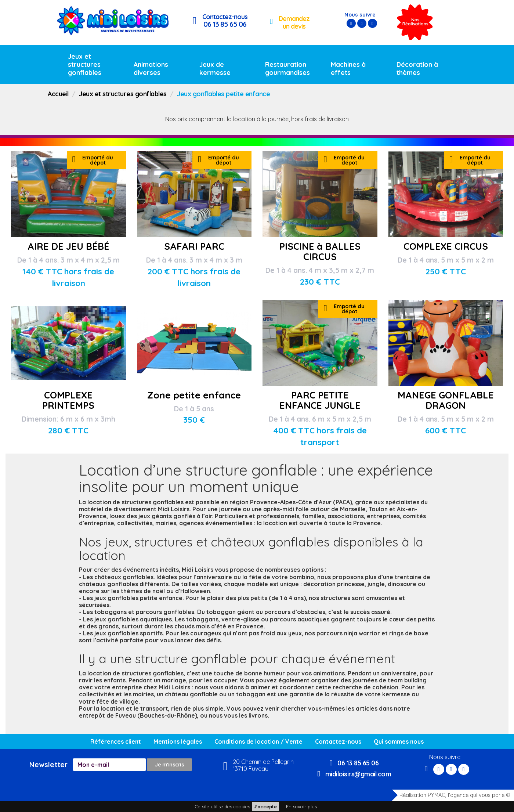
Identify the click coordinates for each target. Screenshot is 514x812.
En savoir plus (301, 806)
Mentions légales (178, 741)
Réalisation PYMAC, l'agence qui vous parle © (451, 795)
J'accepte (265, 806)
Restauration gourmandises (287, 68)
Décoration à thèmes (417, 68)
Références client (116, 741)
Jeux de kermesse (215, 68)
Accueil (58, 94)
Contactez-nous (338, 741)
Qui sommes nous (399, 741)
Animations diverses (151, 68)
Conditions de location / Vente (258, 741)
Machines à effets (348, 68)
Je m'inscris (169, 765)
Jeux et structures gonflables (85, 64)
